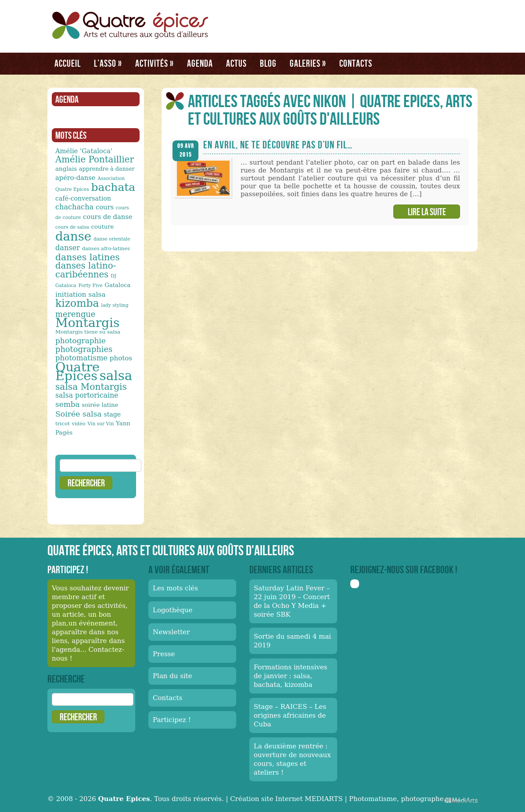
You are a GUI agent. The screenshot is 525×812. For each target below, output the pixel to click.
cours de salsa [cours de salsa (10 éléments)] (72, 227)
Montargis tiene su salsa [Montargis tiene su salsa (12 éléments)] (88, 332)
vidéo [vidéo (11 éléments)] (79, 424)
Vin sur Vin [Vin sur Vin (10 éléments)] (101, 424)
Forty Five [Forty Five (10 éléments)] (90, 286)
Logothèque (173, 610)
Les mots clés (175, 588)
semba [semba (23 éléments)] (68, 404)
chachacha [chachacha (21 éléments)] (74, 207)
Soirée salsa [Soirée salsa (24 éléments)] (79, 414)
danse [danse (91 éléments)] (73, 236)
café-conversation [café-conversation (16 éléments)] (83, 198)
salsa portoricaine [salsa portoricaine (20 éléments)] (87, 395)
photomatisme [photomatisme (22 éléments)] (81, 358)
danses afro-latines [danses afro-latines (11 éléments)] (106, 248)
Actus (236, 63)
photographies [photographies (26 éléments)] (84, 349)
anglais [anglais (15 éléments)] (66, 169)
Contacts (356, 63)
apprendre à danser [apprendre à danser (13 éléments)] (107, 169)
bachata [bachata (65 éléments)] (113, 187)
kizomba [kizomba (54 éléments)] (77, 303)
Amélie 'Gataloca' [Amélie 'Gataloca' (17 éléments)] (84, 151)
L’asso (108, 63)
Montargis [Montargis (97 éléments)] (87, 323)
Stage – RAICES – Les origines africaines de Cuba (290, 715)
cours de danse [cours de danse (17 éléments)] (108, 217)
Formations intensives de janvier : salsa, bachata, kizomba (291, 676)
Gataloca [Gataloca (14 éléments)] (117, 285)
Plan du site (173, 676)
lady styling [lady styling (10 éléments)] (115, 305)
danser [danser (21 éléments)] (68, 248)
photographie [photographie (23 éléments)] (81, 341)
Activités (155, 63)
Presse (164, 654)
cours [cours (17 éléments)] (105, 207)
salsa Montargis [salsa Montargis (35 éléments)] (91, 387)
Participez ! (172, 720)
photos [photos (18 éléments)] (121, 358)
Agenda (200, 63)
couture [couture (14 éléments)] (103, 227)
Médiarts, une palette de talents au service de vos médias (461, 800)
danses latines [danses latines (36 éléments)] (88, 257)
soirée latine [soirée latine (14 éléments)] (100, 405)
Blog (268, 63)
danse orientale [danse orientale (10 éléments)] (112, 239)
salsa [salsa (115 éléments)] (116, 376)
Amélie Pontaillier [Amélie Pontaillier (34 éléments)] (95, 160)
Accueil (68, 63)
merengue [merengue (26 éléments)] (75, 314)
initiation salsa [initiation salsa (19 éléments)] (80, 295)
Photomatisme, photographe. (397, 799)
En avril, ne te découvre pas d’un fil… (278, 145)
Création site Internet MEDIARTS (286, 799)
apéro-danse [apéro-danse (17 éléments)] (76, 178)
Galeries (308, 63)
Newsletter (171, 632)
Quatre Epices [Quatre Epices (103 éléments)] (77, 371)
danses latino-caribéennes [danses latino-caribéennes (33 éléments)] (86, 270)
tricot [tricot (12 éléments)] (63, 424)
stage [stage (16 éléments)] (112, 414)
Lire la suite (427, 212)
